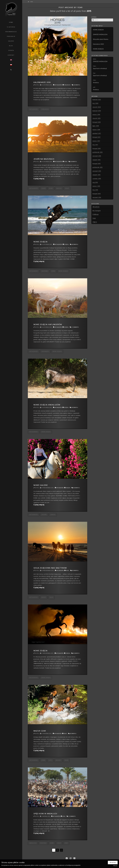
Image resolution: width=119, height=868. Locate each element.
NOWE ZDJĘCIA (98, 30)
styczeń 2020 (97, 107)
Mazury (59, 188)
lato (50, 760)
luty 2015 (95, 190)
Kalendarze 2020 (98, 44)
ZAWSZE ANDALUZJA (100, 34)
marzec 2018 (96, 130)
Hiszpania (45, 271)
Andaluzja (33, 843)
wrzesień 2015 (97, 171)
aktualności (34, 109)
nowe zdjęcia (63, 271)
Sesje (65, 162)
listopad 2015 (97, 164)
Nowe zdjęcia (40, 242)
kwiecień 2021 (97, 100)
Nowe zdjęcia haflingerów (48, 325)
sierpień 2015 (96, 175)
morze (44, 597)
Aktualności (58, 85)
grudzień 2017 (97, 133)
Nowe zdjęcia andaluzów (47, 405)
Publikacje (67, 85)
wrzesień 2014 (97, 197)
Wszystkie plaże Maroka (101, 39)
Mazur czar (40, 731)
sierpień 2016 (96, 160)
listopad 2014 (97, 194)
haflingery (45, 351)
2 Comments (74, 327)
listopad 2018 (97, 122)
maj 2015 (95, 182)
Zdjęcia (66, 244)
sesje (67, 188)
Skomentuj (76, 85)
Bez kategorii (97, 211)
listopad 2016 (97, 149)
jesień (43, 188)
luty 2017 (95, 145)
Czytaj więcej (39, 179)
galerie (44, 515)
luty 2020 (95, 103)
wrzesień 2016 (97, 156)
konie (51, 188)
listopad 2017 (97, 137)
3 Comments (71, 816)
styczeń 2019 (96, 118)
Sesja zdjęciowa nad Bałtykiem (50, 568)
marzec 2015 (96, 186)
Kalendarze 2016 (42, 82)
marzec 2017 (96, 141)
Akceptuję (113, 862)
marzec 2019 (96, 115)
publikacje (45, 109)
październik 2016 (98, 152)
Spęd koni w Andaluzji (45, 814)
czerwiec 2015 (97, 179)
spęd (66, 843)
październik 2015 (98, 167)
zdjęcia (53, 515)
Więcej (115, 866)
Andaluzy (96, 82)
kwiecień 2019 (97, 111)
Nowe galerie (41, 485)
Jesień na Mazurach (44, 159)
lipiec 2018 (96, 126)
